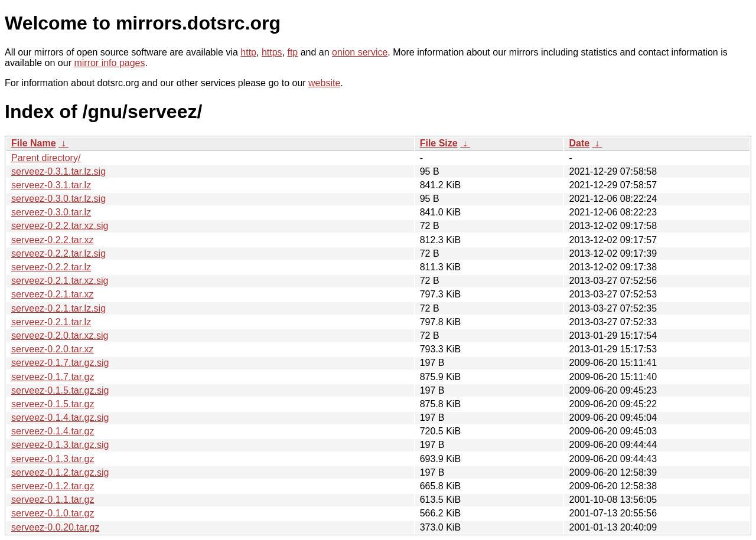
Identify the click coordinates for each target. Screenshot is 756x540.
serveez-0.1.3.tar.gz (53, 459)
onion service (360, 52)
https (272, 52)
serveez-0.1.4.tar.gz (53, 431)
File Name (34, 143)
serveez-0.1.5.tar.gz (53, 404)
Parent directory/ (46, 158)
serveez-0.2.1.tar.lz (51, 322)
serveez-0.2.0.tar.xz (53, 349)
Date (579, 143)
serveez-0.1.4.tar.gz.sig (60, 418)
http (248, 52)
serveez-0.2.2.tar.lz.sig (58, 253)
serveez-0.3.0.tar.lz (51, 212)
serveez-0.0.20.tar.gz (55, 527)
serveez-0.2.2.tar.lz (51, 267)
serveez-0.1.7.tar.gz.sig (60, 363)
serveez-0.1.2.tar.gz (53, 486)
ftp (292, 52)
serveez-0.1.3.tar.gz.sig (60, 445)
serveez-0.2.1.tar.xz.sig (60, 281)
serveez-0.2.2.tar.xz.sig (60, 226)
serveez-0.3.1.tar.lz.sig (58, 171)
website (324, 83)
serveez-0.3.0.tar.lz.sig (58, 199)
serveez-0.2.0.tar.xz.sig (60, 336)
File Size (439, 143)
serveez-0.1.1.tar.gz (53, 500)
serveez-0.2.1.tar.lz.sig (58, 308)
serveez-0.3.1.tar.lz (51, 185)
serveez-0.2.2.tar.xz (53, 240)
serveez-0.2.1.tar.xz (53, 294)
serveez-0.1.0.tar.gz (53, 513)
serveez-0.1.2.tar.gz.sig (60, 472)
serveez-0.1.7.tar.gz (53, 377)
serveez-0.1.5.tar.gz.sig (60, 390)
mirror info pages (109, 63)
